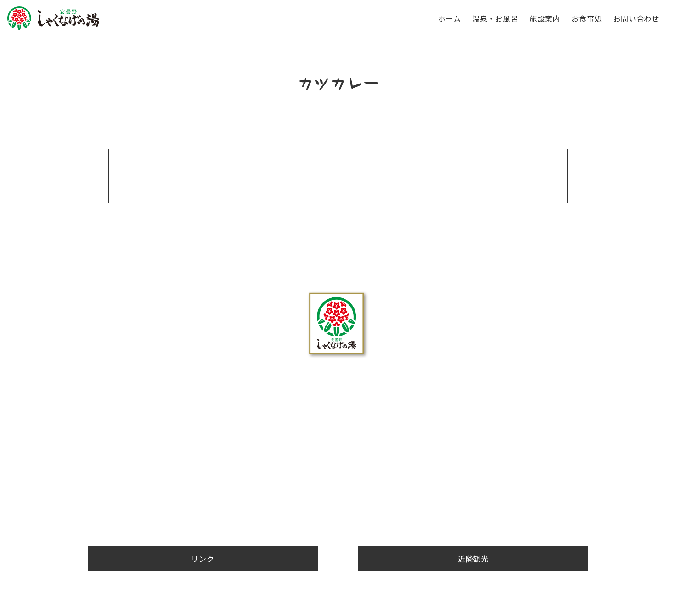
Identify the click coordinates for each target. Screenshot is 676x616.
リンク (493, 508)
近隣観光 (449, 508)
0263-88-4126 (338, 440)
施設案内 (545, 18)
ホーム (450, 18)
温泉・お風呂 (495, 18)
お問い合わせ (636, 18)
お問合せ (338, 479)
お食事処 (587, 18)
